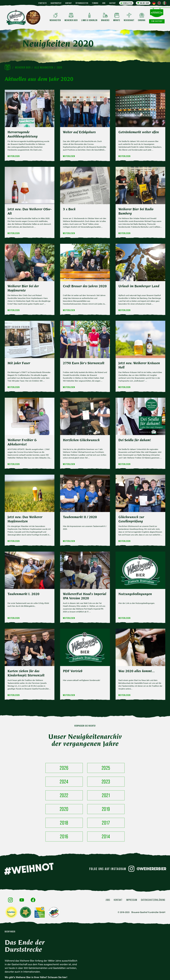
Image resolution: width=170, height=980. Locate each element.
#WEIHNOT (29, 841)
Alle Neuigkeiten (44, 67)
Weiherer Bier (23, 67)
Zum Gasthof (157, 21)
